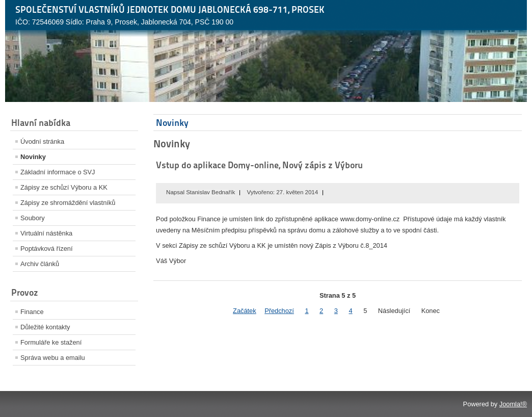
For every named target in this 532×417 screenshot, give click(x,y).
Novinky (33, 157)
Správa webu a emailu (53, 358)
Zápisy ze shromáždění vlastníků (68, 203)
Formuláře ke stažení (51, 342)
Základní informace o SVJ (58, 172)
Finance (32, 312)
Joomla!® (513, 404)
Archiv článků (40, 264)
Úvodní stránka (42, 141)
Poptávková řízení (46, 249)
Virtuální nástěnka (46, 233)
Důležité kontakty (45, 327)
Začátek (245, 311)
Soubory (33, 218)
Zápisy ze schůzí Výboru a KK (64, 187)
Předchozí (279, 311)
